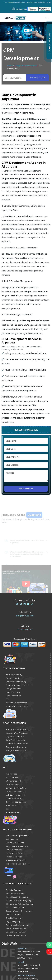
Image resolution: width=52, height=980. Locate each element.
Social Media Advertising (17, 846)
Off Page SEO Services (16, 791)
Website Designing (14, 890)
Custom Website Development (19, 911)
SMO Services (12, 839)
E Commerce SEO (13, 781)
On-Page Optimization (16, 788)
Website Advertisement (16, 703)
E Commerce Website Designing (20, 904)
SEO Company (12, 777)
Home (10, 66)
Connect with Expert (49, 42)
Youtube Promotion (15, 853)
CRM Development (14, 915)
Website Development (16, 893)
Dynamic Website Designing (18, 900)
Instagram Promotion (15, 860)
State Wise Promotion (16, 740)
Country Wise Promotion (17, 744)
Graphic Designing (14, 918)
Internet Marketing (14, 675)
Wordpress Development (17, 925)
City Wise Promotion (15, 737)
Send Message (26, 489)
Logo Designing (13, 922)
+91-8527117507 (25, 629)
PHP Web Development (16, 929)
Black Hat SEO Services (16, 802)
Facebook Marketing (15, 843)
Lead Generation (13, 696)
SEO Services (11, 774)
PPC (7, 699)
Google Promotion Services (18, 730)
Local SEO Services (14, 784)
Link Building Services (16, 795)
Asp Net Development (16, 932)
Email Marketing (13, 692)
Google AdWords (14, 689)
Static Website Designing (17, 897)
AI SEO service (12, 805)
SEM (7, 809)
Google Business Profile (17, 751)
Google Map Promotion (16, 747)
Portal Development (15, 908)
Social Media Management (18, 864)
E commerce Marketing (16, 682)
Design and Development (26, 66)
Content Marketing (14, 798)
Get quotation (38, 78)
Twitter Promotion (14, 857)
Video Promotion (13, 678)
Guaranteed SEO (13, 812)
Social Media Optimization (18, 836)
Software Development (16, 936)
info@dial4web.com (25, 616)
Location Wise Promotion (17, 733)
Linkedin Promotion (15, 850)
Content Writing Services (17, 685)
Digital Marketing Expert (17, 706)
